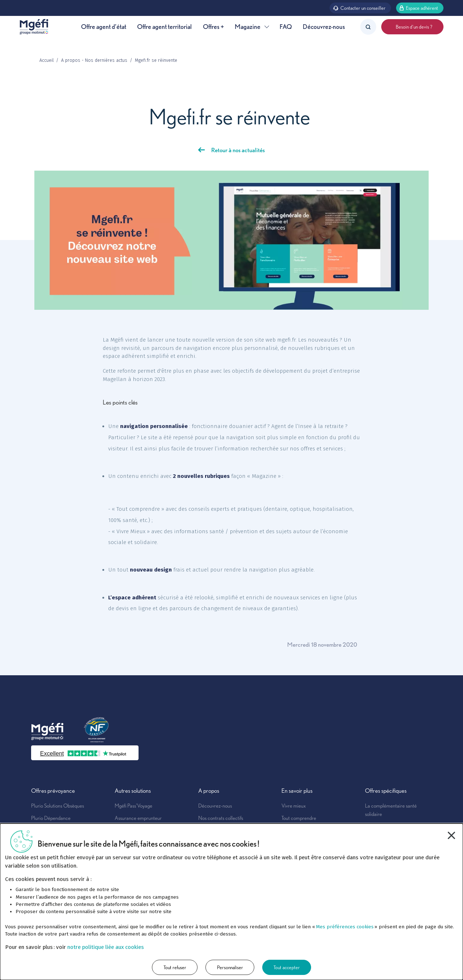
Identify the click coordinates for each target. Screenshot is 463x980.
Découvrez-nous (324, 26)
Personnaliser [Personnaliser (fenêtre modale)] (230, 967)
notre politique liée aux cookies (106, 947)
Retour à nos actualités (238, 150)
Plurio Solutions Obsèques (58, 806)
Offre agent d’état (104, 26)
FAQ (286, 26)
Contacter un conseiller (359, 8)
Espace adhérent (419, 8)
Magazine (252, 26)
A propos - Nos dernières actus (94, 60)
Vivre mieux (294, 806)
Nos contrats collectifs (221, 818)
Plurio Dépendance (51, 818)
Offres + (213, 26)
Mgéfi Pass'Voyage (133, 806)
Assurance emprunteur (138, 818)
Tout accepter (287, 967)
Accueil (46, 60)
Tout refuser (175, 967)
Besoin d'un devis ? (412, 27)
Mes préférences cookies (345, 927)
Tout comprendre (299, 818)
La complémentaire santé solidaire (391, 810)
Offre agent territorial (164, 26)
